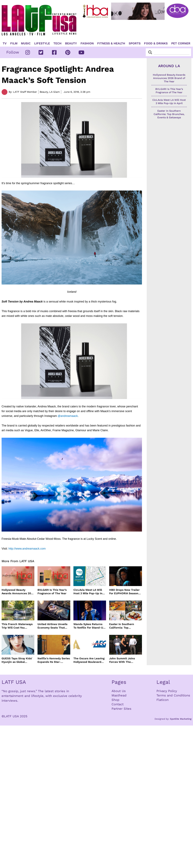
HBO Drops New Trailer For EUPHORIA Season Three (124, 592)
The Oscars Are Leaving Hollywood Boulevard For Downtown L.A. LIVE (89, 660)
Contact (118, 704)
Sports (135, 43)
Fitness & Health (111, 43)
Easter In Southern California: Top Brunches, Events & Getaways (122, 626)
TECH (57, 43)
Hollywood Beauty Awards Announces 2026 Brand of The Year (18, 592)
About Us (119, 691)
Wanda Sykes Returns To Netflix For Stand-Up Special (89, 626)
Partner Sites (121, 709)
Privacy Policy (167, 691)
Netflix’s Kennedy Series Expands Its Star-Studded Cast (54, 660)
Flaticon (163, 700)
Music (26, 43)
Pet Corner (181, 43)
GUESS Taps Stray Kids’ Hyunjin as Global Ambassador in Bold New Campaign (17, 660)
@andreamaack (68, 416)
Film (14, 43)
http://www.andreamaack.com (27, 549)
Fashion (87, 43)
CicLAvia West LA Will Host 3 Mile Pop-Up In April (88, 592)
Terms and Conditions (173, 695)
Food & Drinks (156, 43)
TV (5, 43)
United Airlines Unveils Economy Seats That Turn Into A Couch (52, 626)
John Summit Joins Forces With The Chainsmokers (122, 660)
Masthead (119, 695)
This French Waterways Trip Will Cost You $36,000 (17, 626)
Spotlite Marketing (181, 719)
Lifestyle (42, 43)
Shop (115, 700)
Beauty (71, 43)
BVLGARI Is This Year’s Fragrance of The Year (52, 592)
